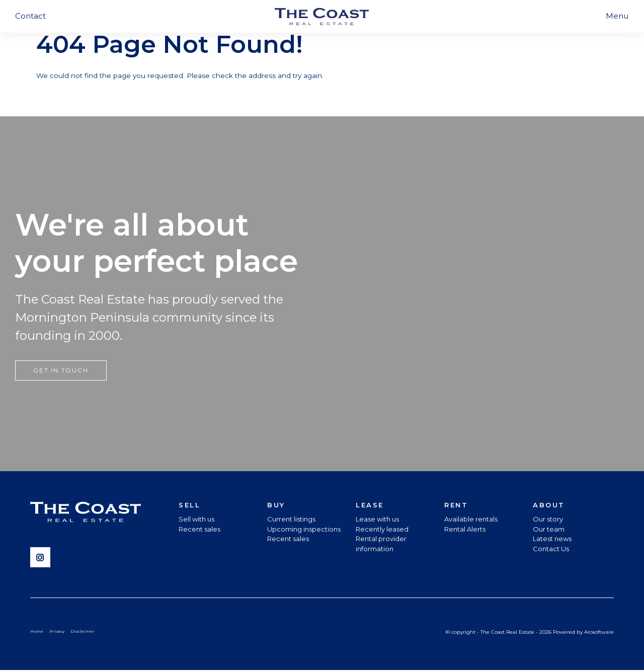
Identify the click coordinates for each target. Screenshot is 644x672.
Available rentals (471, 520)
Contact (30, 16)
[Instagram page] (43, 559)
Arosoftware (599, 633)
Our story (548, 520)
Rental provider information (381, 545)
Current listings (291, 520)
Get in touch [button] (61, 371)
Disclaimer (86, 632)
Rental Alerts (465, 530)
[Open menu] (617, 16)
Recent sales (199, 530)
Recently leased (382, 530)
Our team (549, 530)
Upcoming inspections (304, 530)
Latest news (552, 540)
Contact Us (551, 550)
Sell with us (196, 520)
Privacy (59, 632)
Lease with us (377, 520)
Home (37, 632)
